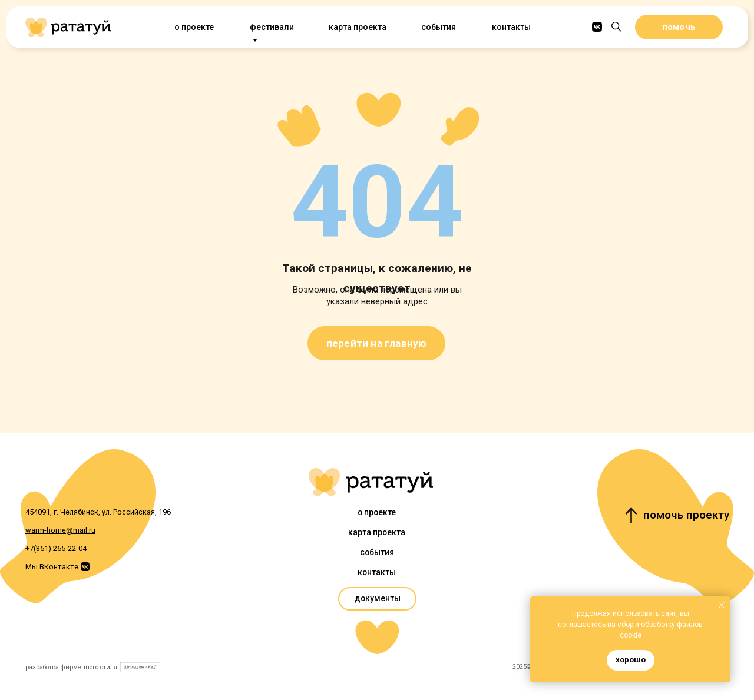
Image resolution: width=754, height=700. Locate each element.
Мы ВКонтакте (52, 567)
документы (378, 598)
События (438, 27)
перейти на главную (377, 343)
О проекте (194, 27)
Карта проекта (357, 27)
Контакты (511, 27)
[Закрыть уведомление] (722, 605)
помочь (679, 27)
